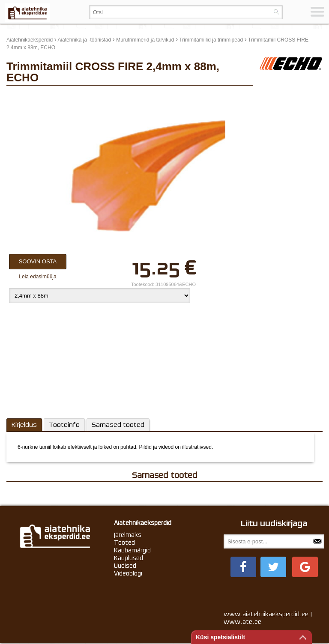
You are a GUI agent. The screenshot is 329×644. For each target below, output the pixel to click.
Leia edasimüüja (37, 277)
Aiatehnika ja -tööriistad (84, 40)
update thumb (277, 96)
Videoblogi (128, 573)
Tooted (124, 543)
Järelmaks (128, 535)
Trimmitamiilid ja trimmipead (211, 40)
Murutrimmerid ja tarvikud (145, 40)
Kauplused (129, 558)
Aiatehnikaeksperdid (30, 40)
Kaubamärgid (132, 550)
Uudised (125, 566)
